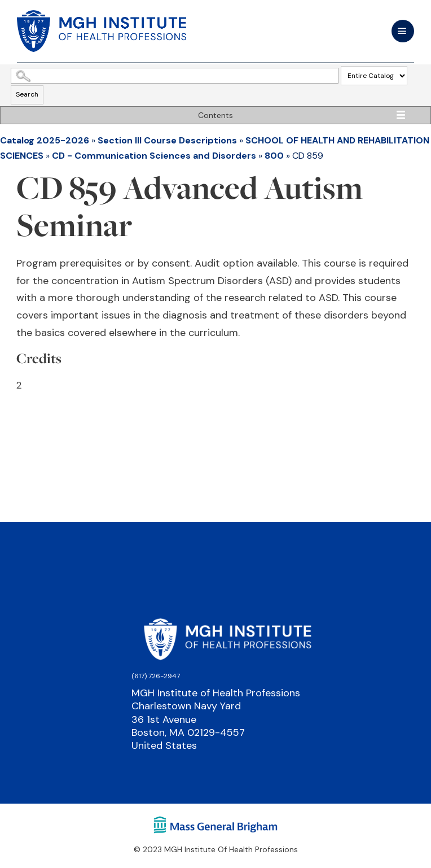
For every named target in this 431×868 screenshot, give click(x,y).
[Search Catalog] (175, 76)
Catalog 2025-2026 (45, 140)
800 (274, 156)
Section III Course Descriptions (167, 140)
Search (27, 94)
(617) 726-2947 (156, 676)
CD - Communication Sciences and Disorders (154, 156)
